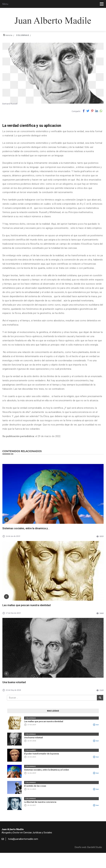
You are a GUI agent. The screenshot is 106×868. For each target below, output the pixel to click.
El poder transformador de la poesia (41, 754)
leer (96, 725)
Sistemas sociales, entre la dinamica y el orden (46, 770)
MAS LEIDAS (53, 711)
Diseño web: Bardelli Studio (88, 847)
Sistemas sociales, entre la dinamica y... (26, 528)
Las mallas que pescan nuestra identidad (26, 605)
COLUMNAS (23, 35)
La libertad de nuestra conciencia (40, 802)
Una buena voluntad (14, 682)
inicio (9, 35)
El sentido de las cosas (35, 786)
